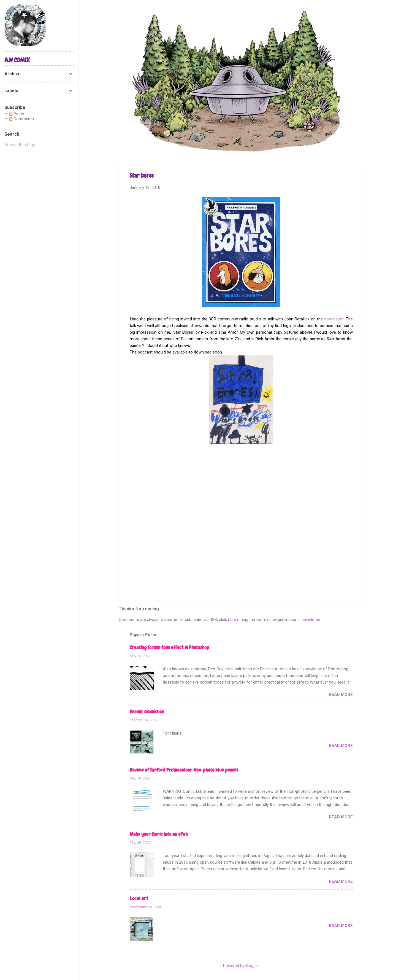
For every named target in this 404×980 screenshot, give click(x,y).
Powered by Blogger (241, 966)
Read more (341, 695)
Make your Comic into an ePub (159, 834)
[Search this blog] (39, 145)
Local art (139, 898)
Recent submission (147, 712)
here (232, 620)
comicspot (334, 319)
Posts (17, 114)
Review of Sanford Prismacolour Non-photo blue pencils (184, 770)
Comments (21, 119)
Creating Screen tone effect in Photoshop (169, 647)
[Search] (360, 15)
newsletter (311, 620)
